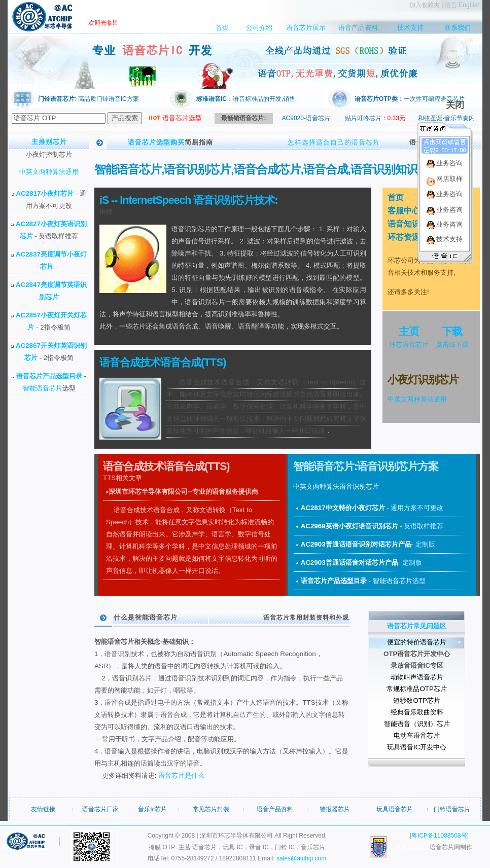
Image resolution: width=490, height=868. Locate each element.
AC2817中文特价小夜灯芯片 (344, 508)
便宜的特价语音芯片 (417, 642)
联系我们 (458, 28)
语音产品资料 (358, 28)
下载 (452, 332)
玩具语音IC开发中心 (417, 747)
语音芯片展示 (306, 28)
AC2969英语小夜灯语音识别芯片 (351, 526)
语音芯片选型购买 (156, 142)
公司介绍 (259, 28)
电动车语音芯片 (417, 735)
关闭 (455, 105)
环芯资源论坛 (412, 237)
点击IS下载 (452, 345)
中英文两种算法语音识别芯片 (336, 486)
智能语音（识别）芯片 (417, 724)
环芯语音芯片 (409, 345)
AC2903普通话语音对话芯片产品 (349, 563)
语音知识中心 (412, 224)
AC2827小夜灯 (38, 224)
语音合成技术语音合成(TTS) (163, 363)
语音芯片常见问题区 (417, 626)
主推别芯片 (49, 142)
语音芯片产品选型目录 (50, 376)
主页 (409, 332)
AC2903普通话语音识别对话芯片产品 (356, 544)
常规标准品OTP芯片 (416, 689)
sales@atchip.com (301, 858)
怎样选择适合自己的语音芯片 (334, 142)
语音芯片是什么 (181, 775)
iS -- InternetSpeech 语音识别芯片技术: (188, 200)
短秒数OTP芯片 (416, 700)
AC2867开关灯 (38, 346)
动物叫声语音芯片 (417, 677)
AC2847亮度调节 (41, 285)
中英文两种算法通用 (49, 172)
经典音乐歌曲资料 (417, 712)
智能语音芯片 (43, 388)
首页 (222, 28)
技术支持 (410, 28)
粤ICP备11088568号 (439, 836)
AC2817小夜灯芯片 (46, 193)
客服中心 (404, 211)
